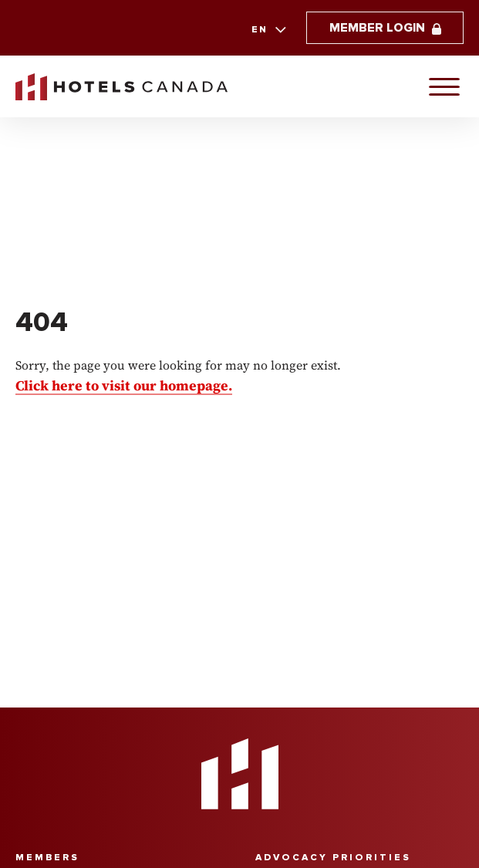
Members (47, 858)
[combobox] (267, 30)
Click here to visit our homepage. (124, 385)
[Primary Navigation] (444, 86)
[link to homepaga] (121, 87)
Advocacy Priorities (333, 858)
